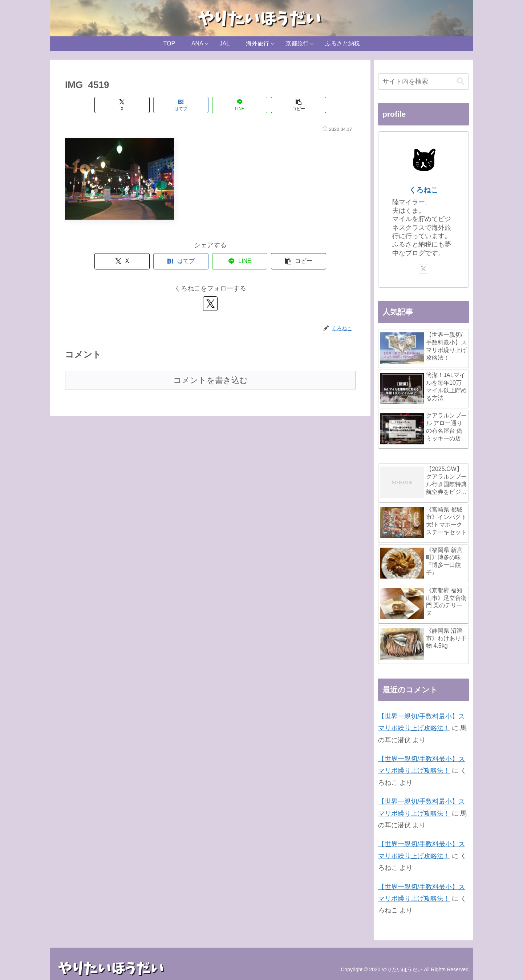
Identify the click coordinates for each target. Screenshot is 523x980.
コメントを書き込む (210, 380)
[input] (423, 82)
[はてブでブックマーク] (181, 105)
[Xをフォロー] (210, 304)
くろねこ (423, 190)
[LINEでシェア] (240, 105)
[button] (299, 105)
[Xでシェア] (122, 105)
